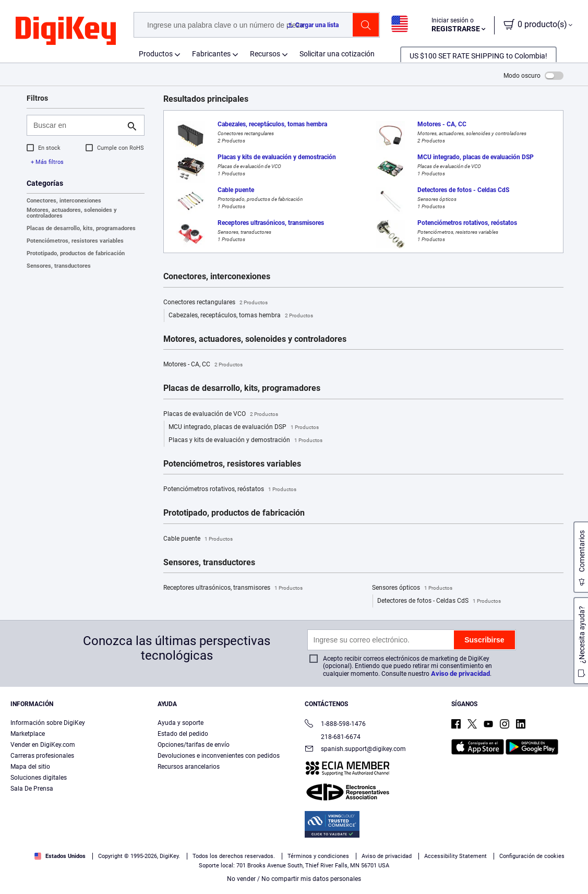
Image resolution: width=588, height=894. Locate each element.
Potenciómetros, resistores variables (75, 241)
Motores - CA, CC (203, 365)
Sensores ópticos (412, 588)
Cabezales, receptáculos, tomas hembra (241, 316)
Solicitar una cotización (337, 54)
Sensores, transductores (59, 266)
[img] (66, 31)
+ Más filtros (47, 162)
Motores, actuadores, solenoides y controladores (72, 213)
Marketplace (28, 734)
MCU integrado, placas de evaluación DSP (244, 427)
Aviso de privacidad (460, 674)
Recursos (265, 54)
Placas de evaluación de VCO (221, 414)
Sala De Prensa (32, 789)
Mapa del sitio (30, 767)
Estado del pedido (183, 734)
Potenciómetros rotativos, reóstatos (230, 490)
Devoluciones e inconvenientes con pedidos (219, 756)
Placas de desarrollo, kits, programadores (81, 228)
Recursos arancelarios (189, 767)
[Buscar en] (77, 125)
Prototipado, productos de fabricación (76, 253)
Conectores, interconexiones (64, 201)
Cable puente (198, 539)
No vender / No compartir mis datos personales (294, 879)
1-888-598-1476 (335, 725)
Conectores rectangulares (215, 303)
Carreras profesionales (42, 756)
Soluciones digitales (39, 778)
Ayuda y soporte (181, 723)
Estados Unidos (60, 856)
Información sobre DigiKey (48, 723)
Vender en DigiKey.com (43, 745)
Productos (156, 54)
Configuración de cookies (532, 856)
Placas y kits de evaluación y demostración (245, 440)
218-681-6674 (333, 737)
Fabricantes (211, 54)
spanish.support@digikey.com (355, 750)
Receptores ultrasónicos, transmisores (233, 588)
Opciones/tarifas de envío (194, 745)
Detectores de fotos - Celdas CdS (439, 601)
